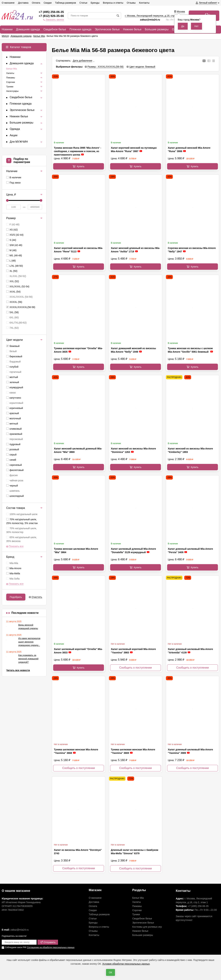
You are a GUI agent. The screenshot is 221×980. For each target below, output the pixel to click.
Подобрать (16, 597)
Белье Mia (11, 69)
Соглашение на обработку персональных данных (51, 947)
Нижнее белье (140, 931)
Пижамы (11, 78)
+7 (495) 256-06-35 (51, 12)
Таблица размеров (99, 914)
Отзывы (93, 931)
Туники (10, 87)
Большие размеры (143, 935)
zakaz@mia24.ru (150, 20)
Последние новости (25, 613)
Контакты (94, 935)
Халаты (10, 73)
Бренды (93, 923)
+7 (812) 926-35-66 (51, 16)
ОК (110, 972)
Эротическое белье (143, 923)
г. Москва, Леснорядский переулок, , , (155, 16)
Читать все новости (18, 670)
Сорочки (11, 82)
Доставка (94, 902)
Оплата (93, 906)
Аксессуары (12, 91)
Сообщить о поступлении (136, 668)
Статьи (93, 919)
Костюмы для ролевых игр (147, 927)
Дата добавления (83, 61)
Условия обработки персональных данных (126, 964)
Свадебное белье (142, 919)
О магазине (95, 898)
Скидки (93, 910)
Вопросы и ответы (99, 927)
